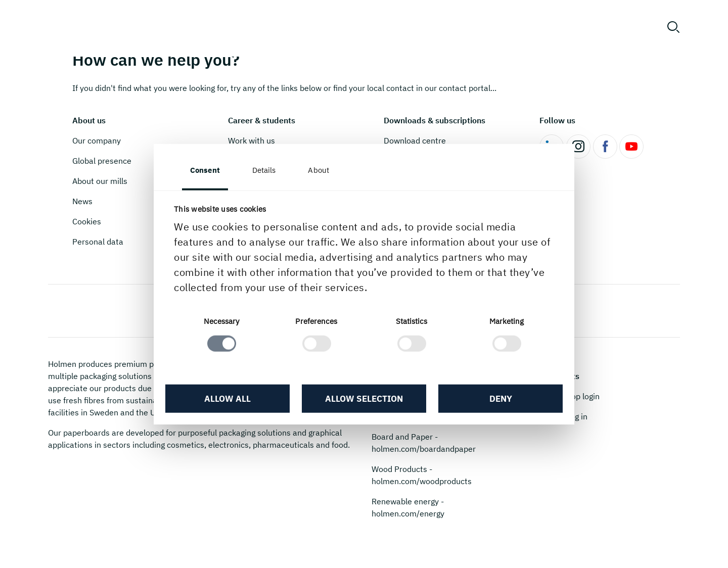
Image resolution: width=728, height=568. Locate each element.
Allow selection (364, 399)
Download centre (415, 140)
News (82, 201)
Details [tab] (264, 170)
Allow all (227, 399)
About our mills (100, 181)
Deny (501, 399)
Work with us (252, 140)
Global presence (102, 161)
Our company (97, 140)
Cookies (87, 221)
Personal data (98, 242)
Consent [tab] (205, 170)
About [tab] (318, 170)
